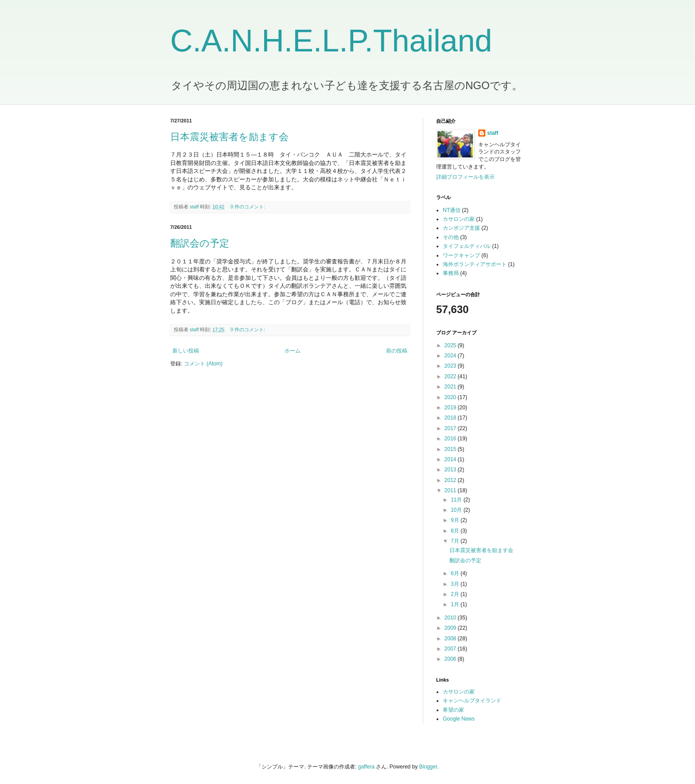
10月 (457, 510)
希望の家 (453, 710)
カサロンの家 (459, 219)
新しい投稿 (186, 351)
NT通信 (452, 210)
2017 (451, 428)
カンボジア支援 (461, 228)
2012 (451, 480)
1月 (456, 604)
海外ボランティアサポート (475, 264)
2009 (451, 628)
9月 (456, 520)
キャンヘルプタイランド (472, 701)
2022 (451, 376)
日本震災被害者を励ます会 (229, 137)
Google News (459, 719)
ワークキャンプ (461, 255)
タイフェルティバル (467, 246)
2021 (451, 387)
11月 (457, 500)
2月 (456, 594)
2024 (451, 356)
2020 (451, 397)
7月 (456, 541)
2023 (451, 366)
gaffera (366, 767)
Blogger (428, 767)
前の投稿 (397, 351)
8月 (456, 531)
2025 (451, 345)
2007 (451, 649)
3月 (456, 584)
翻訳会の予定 (200, 243)
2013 (451, 470)
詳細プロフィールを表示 (465, 177)
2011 (451, 490)
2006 (451, 659)
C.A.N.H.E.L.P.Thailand (331, 41)
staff (493, 133)
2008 (451, 639)
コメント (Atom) (203, 364)
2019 (451, 408)
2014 (451, 459)
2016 (451, 439)
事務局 (451, 273)
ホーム (293, 351)
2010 (451, 618)
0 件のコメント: (248, 207)
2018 (451, 418)
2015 (451, 449)
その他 (451, 237)
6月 (456, 573)
